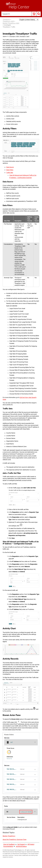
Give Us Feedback (9, 844)
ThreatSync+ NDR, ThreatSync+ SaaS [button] (19, 36)
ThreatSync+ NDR (8, 21)
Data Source (10, 167)
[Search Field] (21, 14)
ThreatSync (6, 19)
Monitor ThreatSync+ (9, 836)
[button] (34, 14)
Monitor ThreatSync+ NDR (11, 23)
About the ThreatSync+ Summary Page (15, 840)
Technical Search (21, 846)
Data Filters (10, 170)
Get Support (21, 844)
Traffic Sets (10, 173)
